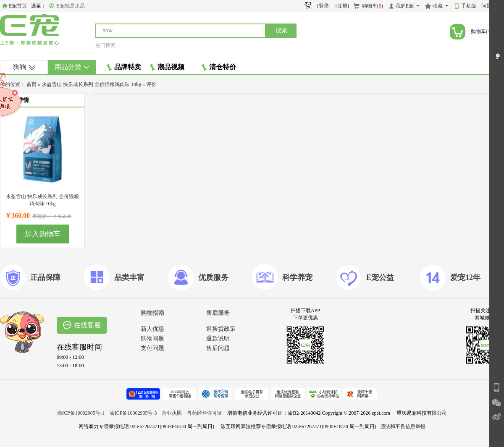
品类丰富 (129, 277)
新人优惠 (152, 329)
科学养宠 (297, 277)
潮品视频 (167, 67)
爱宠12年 (465, 277)
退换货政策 (221, 329)
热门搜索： (108, 45)
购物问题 (152, 339)
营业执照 (172, 413)
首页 (31, 84)
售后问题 (218, 348)
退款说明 (218, 339)
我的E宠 (405, 6)
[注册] (342, 6)
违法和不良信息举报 (403, 426)
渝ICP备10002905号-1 (81, 413)
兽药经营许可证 (205, 413)
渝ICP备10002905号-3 (133, 413)
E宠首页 (18, 6)
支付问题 (152, 348)
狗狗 (24, 67)
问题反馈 (491, 6)
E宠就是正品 (70, 6)
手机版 (469, 6)
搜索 (281, 30)
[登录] (324, 6)
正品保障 (45, 277)
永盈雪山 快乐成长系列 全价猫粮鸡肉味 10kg (91, 84)
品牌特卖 (124, 67)
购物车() (373, 6)
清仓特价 (219, 67)
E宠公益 (380, 277)
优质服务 (213, 277)
